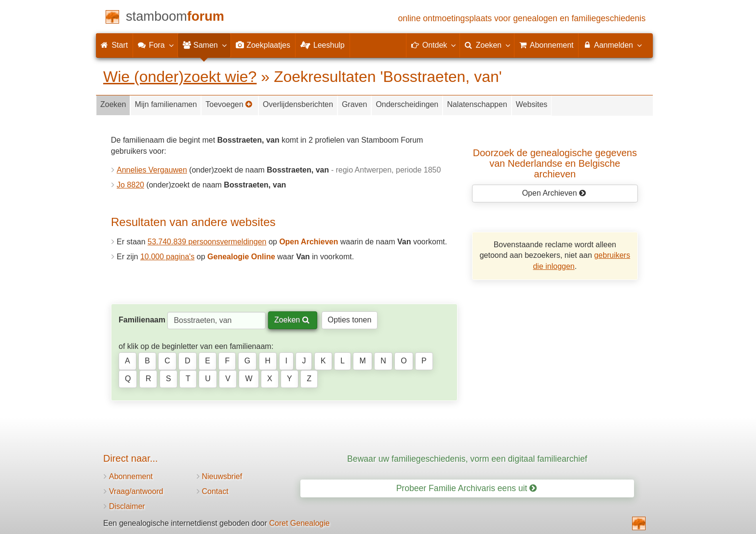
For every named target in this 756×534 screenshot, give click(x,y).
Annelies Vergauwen (152, 170)
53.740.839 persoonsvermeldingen (207, 242)
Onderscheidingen (407, 104)
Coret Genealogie (299, 523)
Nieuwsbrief (222, 476)
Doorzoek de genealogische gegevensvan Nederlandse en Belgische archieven (555, 163)
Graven (354, 104)
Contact (215, 491)
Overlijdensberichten (298, 104)
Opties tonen (350, 320)
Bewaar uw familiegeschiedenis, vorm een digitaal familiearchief (467, 459)
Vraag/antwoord (136, 491)
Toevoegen (229, 104)
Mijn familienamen (166, 104)
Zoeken (113, 104)
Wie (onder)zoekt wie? (180, 77)
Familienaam (142, 320)
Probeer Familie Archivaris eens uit (467, 488)
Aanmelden (612, 45)
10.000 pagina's (167, 257)
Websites (532, 104)
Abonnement (131, 476)
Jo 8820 (130, 185)
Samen (204, 45)
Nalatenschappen (477, 104)
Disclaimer (127, 506)
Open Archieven (554, 193)
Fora (155, 45)
